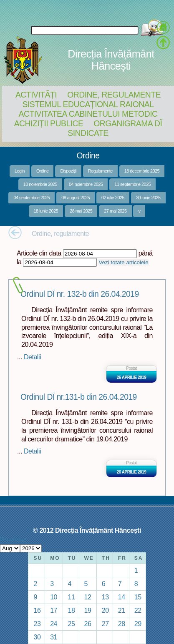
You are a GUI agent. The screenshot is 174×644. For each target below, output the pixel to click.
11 (72, 597)
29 (138, 624)
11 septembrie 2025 (132, 184)
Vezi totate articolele (123, 262)
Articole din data (39, 253)
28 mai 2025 (81, 211)
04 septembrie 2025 (32, 198)
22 (138, 610)
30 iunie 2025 (148, 198)
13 (105, 597)
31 (54, 637)
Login (20, 171)
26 (88, 624)
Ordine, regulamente (114, 95)
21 (122, 610)
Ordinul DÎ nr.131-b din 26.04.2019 (79, 397)
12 (88, 597)
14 (122, 597)
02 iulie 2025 (113, 198)
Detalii (32, 357)
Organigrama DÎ (128, 123)
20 (105, 610)
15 (138, 597)
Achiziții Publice (49, 123)
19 (88, 610)
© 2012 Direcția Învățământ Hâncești (87, 530)
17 (54, 610)
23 (37, 624)
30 (37, 637)
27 (105, 624)
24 (54, 624)
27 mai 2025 (115, 211)
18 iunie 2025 (46, 211)
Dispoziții (68, 171)
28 (122, 624)
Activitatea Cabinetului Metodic (88, 114)
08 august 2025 (76, 198)
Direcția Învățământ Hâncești (111, 60)
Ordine (43, 171)
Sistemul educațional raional (88, 104)
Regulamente (100, 171)
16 (37, 610)
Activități (36, 95)
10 (54, 597)
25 (72, 624)
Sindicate (88, 133)
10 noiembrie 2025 (40, 184)
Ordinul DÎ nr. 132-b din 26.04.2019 (80, 294)
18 (72, 610)
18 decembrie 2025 (142, 171)
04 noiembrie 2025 (86, 184)
